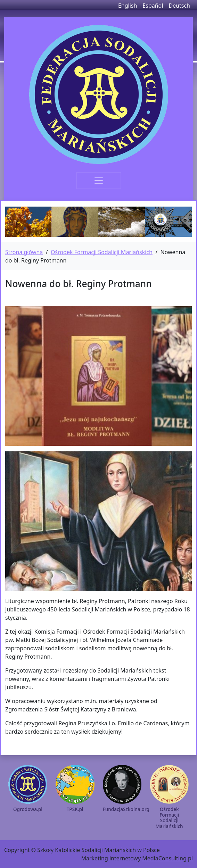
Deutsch (179, 6)
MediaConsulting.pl (167, 858)
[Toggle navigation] (99, 181)
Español (153, 6)
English (128, 6)
